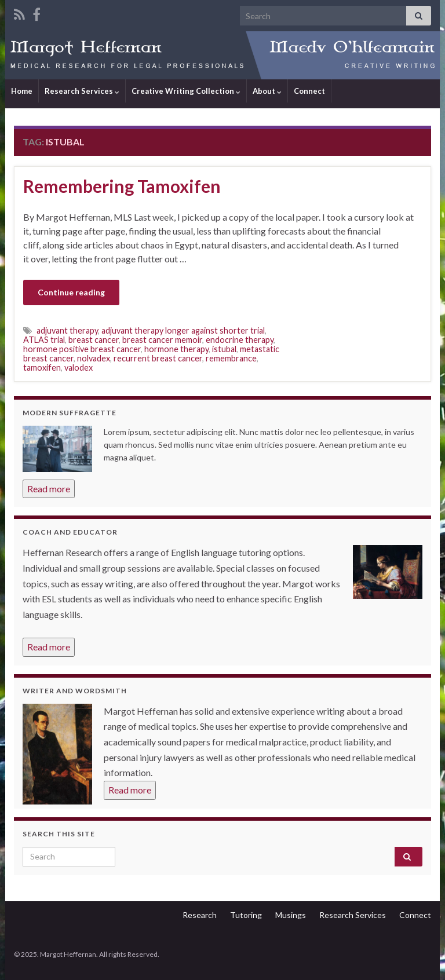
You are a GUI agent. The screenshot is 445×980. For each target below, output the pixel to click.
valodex (79, 367)
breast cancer (94, 340)
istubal (224, 349)
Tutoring (246, 915)
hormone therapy (176, 349)
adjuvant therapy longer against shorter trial (183, 330)
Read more (49, 489)
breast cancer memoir (162, 340)
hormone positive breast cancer (82, 349)
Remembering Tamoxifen (122, 186)
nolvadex (94, 358)
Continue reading (71, 292)
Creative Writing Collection (186, 91)
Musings (291, 915)
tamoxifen (42, 367)
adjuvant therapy (67, 330)
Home (22, 91)
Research (200, 915)
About (267, 91)
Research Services (82, 91)
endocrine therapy (240, 340)
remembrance (231, 358)
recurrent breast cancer (158, 358)
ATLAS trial (44, 340)
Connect (309, 91)
